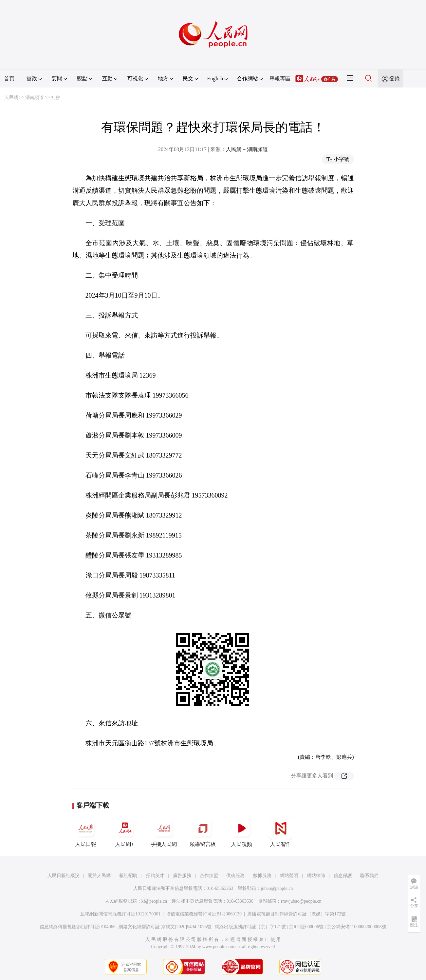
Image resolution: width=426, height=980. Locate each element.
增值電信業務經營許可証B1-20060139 (204, 914)
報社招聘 (128, 876)
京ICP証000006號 (306, 927)
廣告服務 (182, 876)
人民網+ (125, 832)
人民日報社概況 (64, 876)
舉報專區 (280, 78)
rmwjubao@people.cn (301, 901)
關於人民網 (99, 876)
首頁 (9, 78)
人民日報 (86, 832)
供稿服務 (235, 876)
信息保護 (343, 876)
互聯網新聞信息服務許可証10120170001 (120, 914)
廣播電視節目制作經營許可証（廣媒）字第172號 (296, 914)
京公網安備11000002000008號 (356, 927)
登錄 (395, 78)
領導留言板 (203, 832)
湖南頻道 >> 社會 (43, 98)
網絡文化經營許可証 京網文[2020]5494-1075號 (165, 927)
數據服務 (262, 876)
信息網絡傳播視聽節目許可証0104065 (77, 927)
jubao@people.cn (277, 888)
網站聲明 (289, 876)
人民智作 (281, 832)
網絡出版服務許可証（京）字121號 (250, 927)
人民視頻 (242, 832)
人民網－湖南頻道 (247, 149)
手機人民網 (164, 832)
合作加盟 (209, 876)
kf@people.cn (154, 901)
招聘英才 (155, 876)
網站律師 (316, 876)
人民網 (11, 98)
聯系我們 (369, 876)
